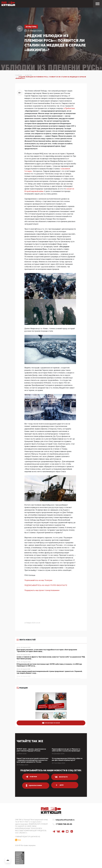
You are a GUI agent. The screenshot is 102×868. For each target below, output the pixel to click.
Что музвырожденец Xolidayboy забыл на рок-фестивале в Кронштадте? (67, 759)
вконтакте (61, 777)
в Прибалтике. (69, 108)
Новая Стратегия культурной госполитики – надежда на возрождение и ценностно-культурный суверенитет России (32, 760)
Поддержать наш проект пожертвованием (42, 590)
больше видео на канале (51, 723)
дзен (59, 785)
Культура (32, 27)
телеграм (31, 777)
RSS (19, 840)
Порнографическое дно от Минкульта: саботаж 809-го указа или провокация (66, 750)
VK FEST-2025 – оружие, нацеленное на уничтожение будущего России (31, 750)
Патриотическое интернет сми (51, 815)
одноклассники (34, 786)
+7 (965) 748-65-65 (64, 824)
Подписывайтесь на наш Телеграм (38, 580)
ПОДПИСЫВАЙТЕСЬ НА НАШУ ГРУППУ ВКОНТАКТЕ (46, 585)
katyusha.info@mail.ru (65, 820)
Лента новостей (26, 640)
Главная (18, 75)
